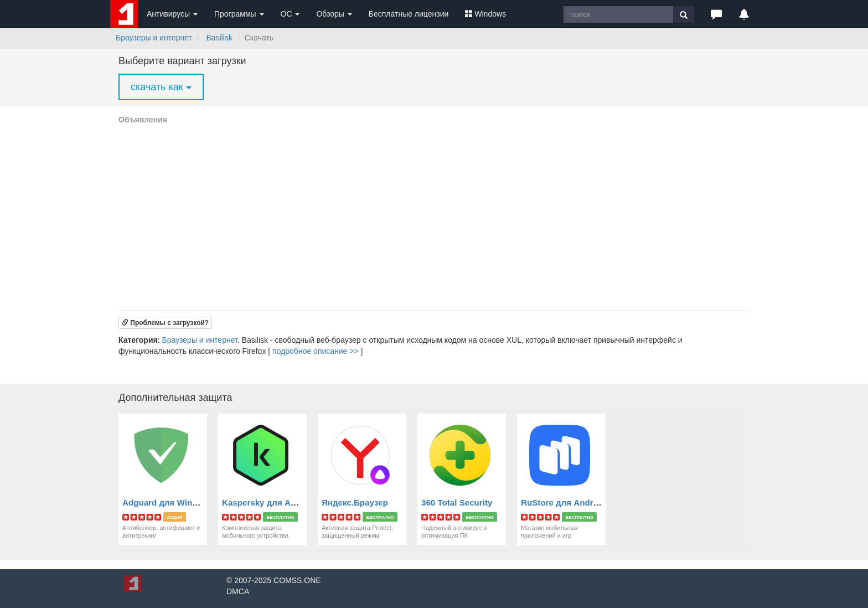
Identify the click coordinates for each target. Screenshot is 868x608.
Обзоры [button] (334, 14)
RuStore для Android (563, 503)
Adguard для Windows (168, 503)
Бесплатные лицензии (409, 14)
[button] (716, 14)
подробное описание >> (316, 351)
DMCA (238, 591)
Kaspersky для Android (269, 503)
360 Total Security (457, 503)
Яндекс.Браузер (355, 503)
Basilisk (219, 38)
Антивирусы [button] (172, 14)
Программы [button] (239, 14)
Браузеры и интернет (154, 38)
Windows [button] (485, 14)
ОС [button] (290, 14)
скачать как (161, 87)
